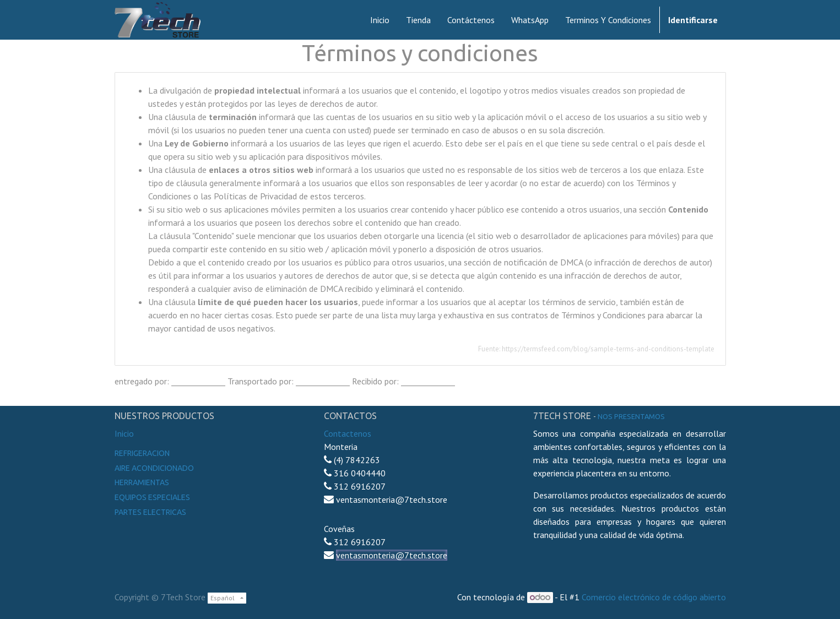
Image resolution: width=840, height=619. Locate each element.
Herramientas (142, 482)
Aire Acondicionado (154, 468)
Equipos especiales (152, 497)
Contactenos (348, 433)
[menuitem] (380, 20)
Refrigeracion (142, 453)
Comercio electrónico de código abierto (654, 597)
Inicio (124, 433)
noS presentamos (631, 416)
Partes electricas (150, 512)
